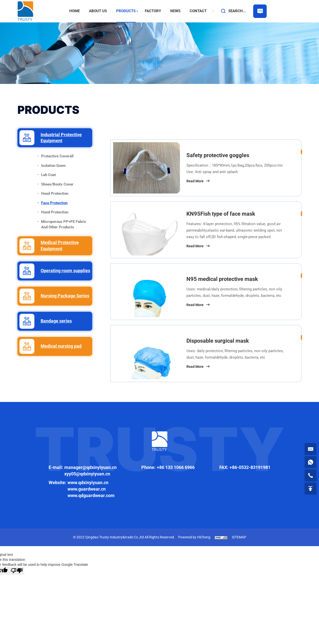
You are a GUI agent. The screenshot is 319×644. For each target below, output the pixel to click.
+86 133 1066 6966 (176, 467)
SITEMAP (239, 537)
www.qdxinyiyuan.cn (88, 483)
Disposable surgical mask (218, 341)
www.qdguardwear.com (91, 495)
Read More (195, 181)
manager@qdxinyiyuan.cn (90, 467)
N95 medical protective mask (222, 279)
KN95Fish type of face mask (221, 214)
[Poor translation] (17, 571)
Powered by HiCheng (194, 537)
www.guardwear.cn (87, 489)
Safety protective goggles (218, 155)
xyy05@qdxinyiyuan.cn (87, 474)
